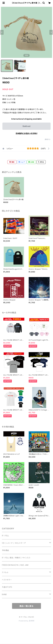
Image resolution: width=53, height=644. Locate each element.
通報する (48, 139)
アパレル (5, 572)
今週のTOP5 (7, 587)
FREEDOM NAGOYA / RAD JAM (15, 565)
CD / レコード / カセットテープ (14, 543)
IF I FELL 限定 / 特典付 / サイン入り (16, 558)
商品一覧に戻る (26, 606)
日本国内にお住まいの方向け (26, 133)
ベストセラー (7, 580)
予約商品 (5, 550)
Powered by (26, 621)
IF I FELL (5, 536)
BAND (4, 594)
